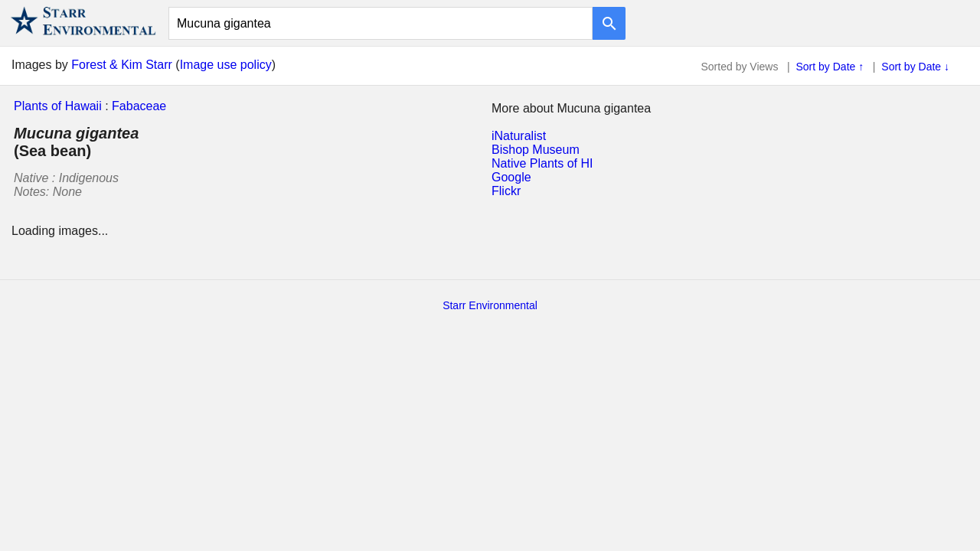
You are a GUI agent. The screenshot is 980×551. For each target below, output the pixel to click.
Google (511, 177)
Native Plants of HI (542, 163)
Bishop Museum (536, 150)
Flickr (506, 191)
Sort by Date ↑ (830, 67)
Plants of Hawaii (58, 106)
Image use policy (226, 65)
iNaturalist (519, 136)
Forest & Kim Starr (122, 65)
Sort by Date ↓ (915, 67)
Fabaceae (139, 106)
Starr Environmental (490, 305)
